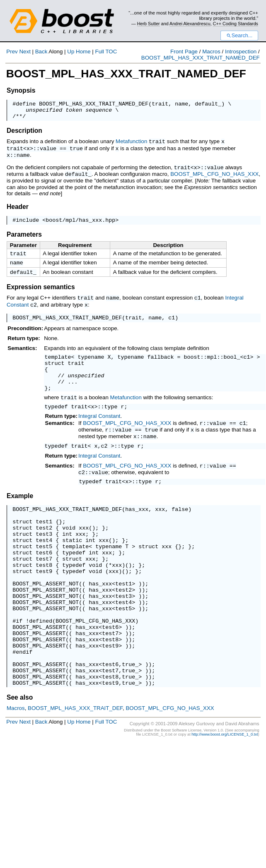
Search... (239, 36)
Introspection (241, 52)
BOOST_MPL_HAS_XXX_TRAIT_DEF (75, 762)
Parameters (24, 237)
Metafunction (131, 145)
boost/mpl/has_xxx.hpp (80, 223)
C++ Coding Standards (236, 24)
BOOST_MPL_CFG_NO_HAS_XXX (214, 176)
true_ (130, 715)
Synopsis (21, 90)
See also (20, 752)
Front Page (184, 52)
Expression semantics (41, 292)
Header (18, 208)
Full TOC (106, 52)
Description (24, 134)
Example (20, 514)
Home (83, 52)
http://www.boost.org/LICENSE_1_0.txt (225, 789)
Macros (211, 52)
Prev (12, 52)
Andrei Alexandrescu (190, 24)
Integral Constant (99, 430)
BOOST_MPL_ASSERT (39, 670)
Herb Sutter (149, 24)
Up (71, 52)
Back (41, 52)
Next (25, 52)
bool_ (232, 364)
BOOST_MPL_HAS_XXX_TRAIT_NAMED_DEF (201, 58)
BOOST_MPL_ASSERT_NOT (46, 618)
